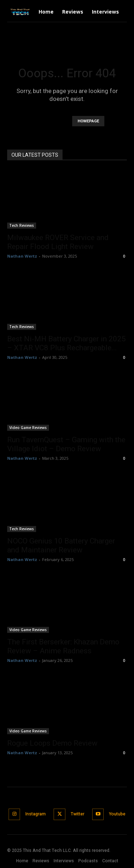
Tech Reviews (22, 225)
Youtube (117, 814)
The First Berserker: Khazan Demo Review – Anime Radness (63, 646)
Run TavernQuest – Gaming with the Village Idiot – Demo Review (66, 444)
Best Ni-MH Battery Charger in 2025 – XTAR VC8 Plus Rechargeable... (66, 343)
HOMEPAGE (88, 121)
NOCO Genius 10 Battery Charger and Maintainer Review (61, 545)
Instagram (36, 814)
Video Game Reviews (28, 428)
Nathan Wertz (22, 256)
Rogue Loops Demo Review (52, 743)
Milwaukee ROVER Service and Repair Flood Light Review (58, 242)
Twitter (78, 814)
